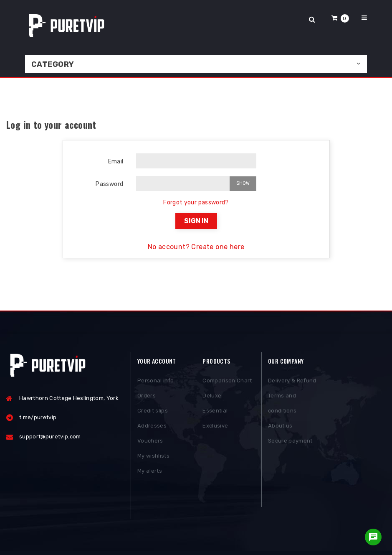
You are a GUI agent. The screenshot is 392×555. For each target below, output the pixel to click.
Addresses (152, 426)
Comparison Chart (227, 381)
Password (109, 184)
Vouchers (150, 442)
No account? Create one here (196, 247)
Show (243, 183)
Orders (147, 396)
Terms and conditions (282, 404)
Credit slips (153, 411)
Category (53, 64)
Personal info (156, 381)
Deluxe (212, 396)
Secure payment (290, 442)
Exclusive (215, 426)
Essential (215, 411)
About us (280, 426)
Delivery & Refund (292, 381)
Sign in (196, 221)
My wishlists (153, 457)
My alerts (150, 472)
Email (116, 162)
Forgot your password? (196, 202)
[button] (340, 18)
